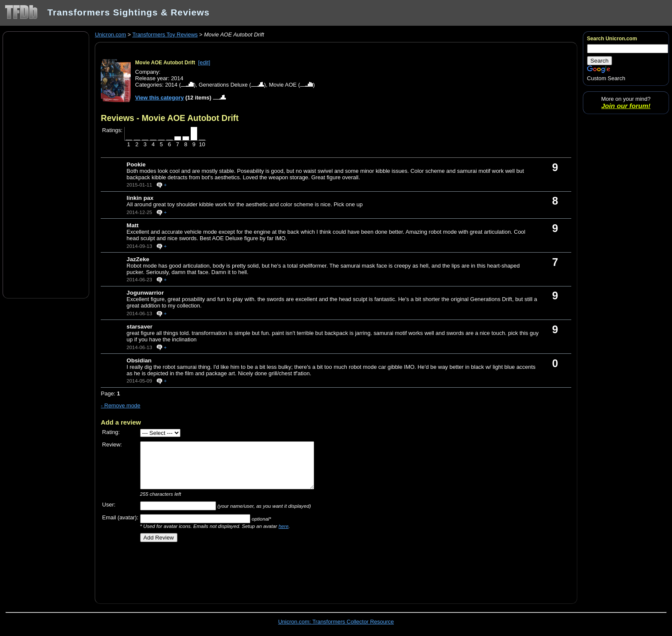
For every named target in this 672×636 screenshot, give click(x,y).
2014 (171, 85)
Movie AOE (283, 85)
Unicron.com (110, 35)
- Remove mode (120, 405)
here (283, 526)
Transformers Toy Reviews (165, 35)
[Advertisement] (46, 164)
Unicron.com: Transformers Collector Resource (336, 622)
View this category (159, 98)
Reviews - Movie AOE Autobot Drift (169, 118)
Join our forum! (626, 106)
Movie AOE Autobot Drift (165, 63)
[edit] (204, 62)
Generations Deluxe (223, 85)
